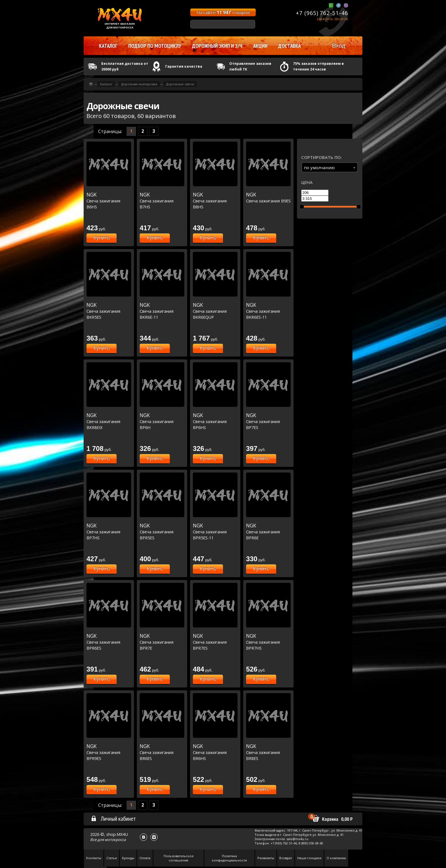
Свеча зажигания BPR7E (162, 642)
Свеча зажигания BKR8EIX (109, 421)
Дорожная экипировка (139, 84)
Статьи (112, 858)
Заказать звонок (332, 19)
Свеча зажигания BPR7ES (215, 642)
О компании (336, 858)
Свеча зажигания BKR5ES (109, 311)
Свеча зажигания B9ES (268, 198)
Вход (339, 45)
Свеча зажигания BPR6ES (109, 642)
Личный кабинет (113, 819)
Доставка (289, 46)
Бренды (128, 858)
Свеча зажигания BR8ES (268, 752)
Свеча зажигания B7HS (162, 201)
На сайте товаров (223, 12)
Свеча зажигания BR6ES (162, 752)
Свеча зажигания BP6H (162, 421)
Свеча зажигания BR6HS (215, 752)
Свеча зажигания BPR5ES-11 (215, 532)
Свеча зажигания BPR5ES (162, 532)
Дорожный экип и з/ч (217, 46)
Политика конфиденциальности (229, 858)
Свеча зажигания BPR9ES (109, 752)
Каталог (106, 84)
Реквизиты (266, 858)
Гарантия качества (184, 66)
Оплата (145, 858)
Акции (260, 46)
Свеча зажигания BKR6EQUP (215, 311)
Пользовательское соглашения (179, 858)
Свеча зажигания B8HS (215, 201)
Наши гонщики (309, 858)
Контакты (94, 858)
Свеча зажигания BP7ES (268, 421)
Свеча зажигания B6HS (109, 201)
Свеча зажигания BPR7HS (268, 642)
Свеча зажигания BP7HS (109, 532)
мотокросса (115, 840)
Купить (102, 238)
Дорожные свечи (180, 84)
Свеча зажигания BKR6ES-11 (268, 311)
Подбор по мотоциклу (155, 46)
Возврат (286, 858)
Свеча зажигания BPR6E (268, 532)
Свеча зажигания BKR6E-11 (162, 311)
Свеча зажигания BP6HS (215, 421)
